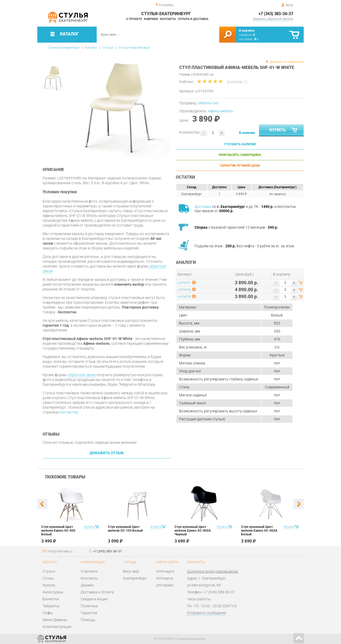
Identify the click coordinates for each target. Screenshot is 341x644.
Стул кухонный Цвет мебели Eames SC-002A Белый (259, 531)
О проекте (134, 19)
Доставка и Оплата (97, 592)
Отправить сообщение (206, 613)
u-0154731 (184, 283)
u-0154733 (184, 297)
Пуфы (48, 613)
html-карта (165, 571)
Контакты (168, 19)
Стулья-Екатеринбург (64, 48)
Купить (284, 130)
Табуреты (51, 606)
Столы (48, 578)
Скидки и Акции (94, 599)
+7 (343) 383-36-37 (276, 14)
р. (257, 39)
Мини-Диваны (55, 620)
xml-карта (165, 578)
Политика (89, 606)
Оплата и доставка (193, 19)
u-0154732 (184, 290)
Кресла (49, 585)
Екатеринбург (135, 578)
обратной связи (82, 375)
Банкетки (51, 599)
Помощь (88, 620)
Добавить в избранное (287, 62)
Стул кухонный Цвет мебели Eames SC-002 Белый (58, 531)
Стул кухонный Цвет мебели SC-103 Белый (125, 529)
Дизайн (87, 585)
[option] (121, 108)
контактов (69, 412)
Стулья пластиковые (134, 48)
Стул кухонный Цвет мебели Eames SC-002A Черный (193, 531)
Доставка (203, 207)
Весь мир (131, 571)
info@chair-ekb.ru (60, 551)
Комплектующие (57, 627)
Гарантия (89, 613)
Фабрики (151, 19)
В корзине (247, 31)
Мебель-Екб (208, 103)
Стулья (108, 48)
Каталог (91, 48)
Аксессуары (53, 592)
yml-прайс (165, 585)
